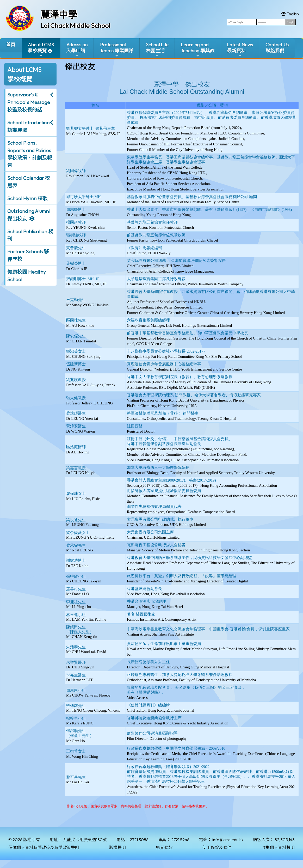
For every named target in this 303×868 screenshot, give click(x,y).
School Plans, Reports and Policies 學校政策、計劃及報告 (30, 154)
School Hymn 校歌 (27, 198)
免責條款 (164, 847)
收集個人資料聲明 (278, 847)
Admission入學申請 (77, 50)
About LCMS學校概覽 (41, 50)
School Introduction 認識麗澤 (28, 126)
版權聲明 (118, 847)
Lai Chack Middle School (75, 26)
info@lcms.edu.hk (228, 840)
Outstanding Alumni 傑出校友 (28, 215)
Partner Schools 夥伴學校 (28, 255)
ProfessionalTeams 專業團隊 (117, 50)
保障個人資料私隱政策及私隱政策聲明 (44, 847)
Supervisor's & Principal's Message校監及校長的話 (29, 102)
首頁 (11, 45)
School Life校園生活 (157, 50)
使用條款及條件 (217, 847)
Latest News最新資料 (240, 50)
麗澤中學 (59, 15)
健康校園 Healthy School (27, 276)
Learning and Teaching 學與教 (198, 50)
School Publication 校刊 (30, 235)
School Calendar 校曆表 (29, 182)
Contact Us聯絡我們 (277, 48)
